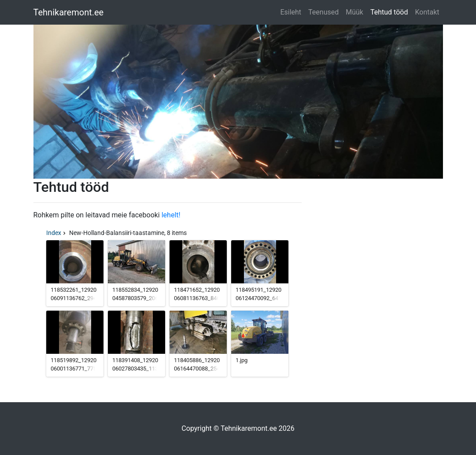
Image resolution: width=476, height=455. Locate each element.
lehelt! (171, 215)
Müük (354, 12)
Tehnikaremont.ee (69, 12)
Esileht (291, 12)
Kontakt (427, 12)
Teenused (323, 12)
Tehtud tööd (389, 12)
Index (54, 233)
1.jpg (242, 360)
